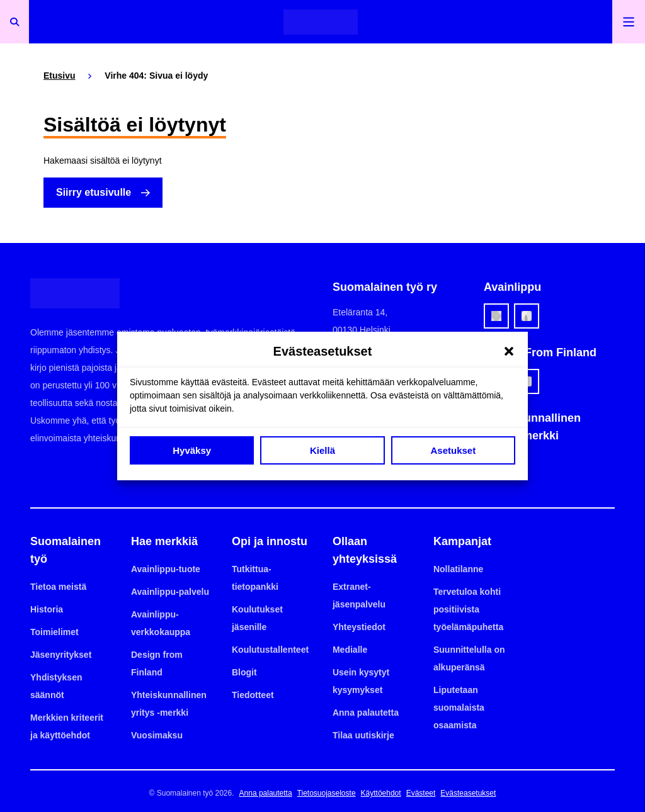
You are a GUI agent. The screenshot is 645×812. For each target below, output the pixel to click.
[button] (509, 351)
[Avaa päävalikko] (629, 22)
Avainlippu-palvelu (170, 592)
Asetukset (453, 450)
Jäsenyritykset (61, 655)
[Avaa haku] (14, 22)
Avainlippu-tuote (166, 569)
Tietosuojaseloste (327, 793)
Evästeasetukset (468, 793)
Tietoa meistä (58, 587)
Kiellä (322, 450)
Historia (47, 609)
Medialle (350, 650)
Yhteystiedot (359, 627)
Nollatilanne (458, 569)
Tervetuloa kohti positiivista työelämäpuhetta (468, 609)
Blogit (244, 672)
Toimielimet (54, 632)
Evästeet (421, 793)
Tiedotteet (253, 695)
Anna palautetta (366, 713)
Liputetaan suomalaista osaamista (459, 708)
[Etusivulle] (321, 22)
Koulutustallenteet (270, 650)
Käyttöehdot (381, 793)
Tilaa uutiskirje (363, 735)
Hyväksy (192, 450)
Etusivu (60, 76)
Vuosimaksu (157, 735)
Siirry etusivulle (94, 192)
